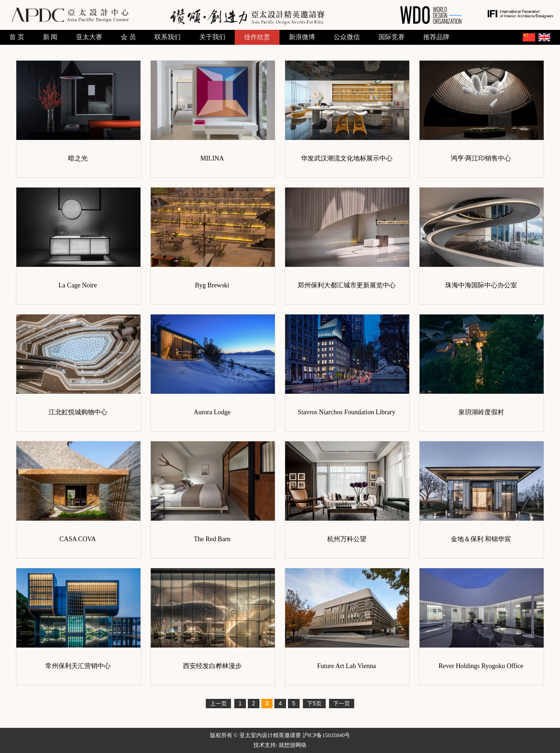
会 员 (128, 37)
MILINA (212, 158)
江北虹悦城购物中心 (78, 412)
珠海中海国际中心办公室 (481, 285)
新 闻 (50, 37)
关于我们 (212, 37)
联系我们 (168, 37)
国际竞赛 (392, 37)
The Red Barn (212, 539)
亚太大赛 (89, 37)
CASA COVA (78, 539)
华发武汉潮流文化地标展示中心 (347, 158)
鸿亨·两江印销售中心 (481, 158)
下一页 (342, 704)
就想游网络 (293, 745)
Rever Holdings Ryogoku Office (481, 666)
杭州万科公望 (347, 539)
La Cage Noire (77, 285)
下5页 (314, 704)
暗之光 (78, 158)
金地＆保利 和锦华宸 (481, 539)
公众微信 (347, 37)
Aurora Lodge (212, 412)
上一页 (218, 704)
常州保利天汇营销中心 (78, 666)
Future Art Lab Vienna (346, 666)
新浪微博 (302, 37)
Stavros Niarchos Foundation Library (346, 412)
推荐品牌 (436, 37)
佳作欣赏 (257, 37)
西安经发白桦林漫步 (212, 666)
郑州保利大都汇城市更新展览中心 (347, 285)
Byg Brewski (212, 285)
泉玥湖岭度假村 (481, 412)
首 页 (17, 37)
